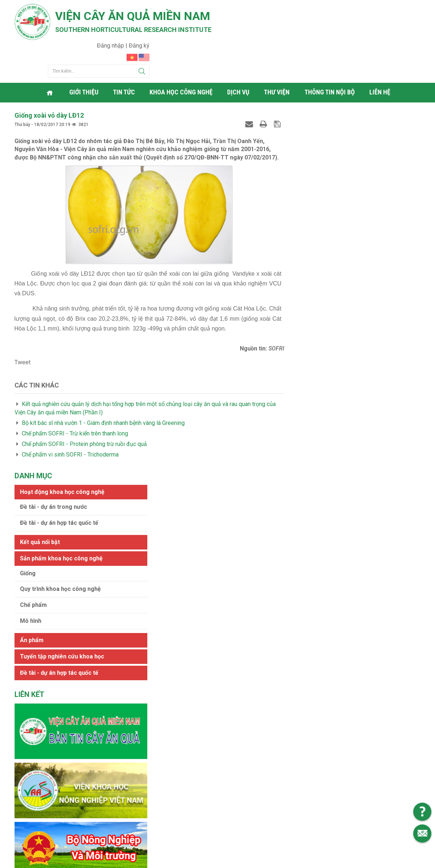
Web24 (286, 861)
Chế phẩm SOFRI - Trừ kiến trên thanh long (75, 396)
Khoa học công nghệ (182, 56)
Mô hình (306, 224)
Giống (303, 176)
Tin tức (125, 56)
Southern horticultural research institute (134, 30)
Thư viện (278, 56)
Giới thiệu (85, 56)
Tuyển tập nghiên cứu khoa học (338, 259)
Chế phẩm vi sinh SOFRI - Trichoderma (70, 417)
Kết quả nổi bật (316, 144)
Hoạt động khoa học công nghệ (338, 94)
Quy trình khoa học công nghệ (336, 192)
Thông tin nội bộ (330, 56)
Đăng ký (410, 9)
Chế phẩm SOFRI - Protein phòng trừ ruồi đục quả (84, 407)
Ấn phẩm (307, 242)
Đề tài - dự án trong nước (329, 109)
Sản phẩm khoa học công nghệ (337, 161)
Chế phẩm (309, 208)
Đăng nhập (382, 9)
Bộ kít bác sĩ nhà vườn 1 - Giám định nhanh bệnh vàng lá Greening (103, 386)
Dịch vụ (239, 56)
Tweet (22, 325)
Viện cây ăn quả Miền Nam (134, 16)
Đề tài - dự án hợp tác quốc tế (335, 125)
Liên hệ (381, 56)
